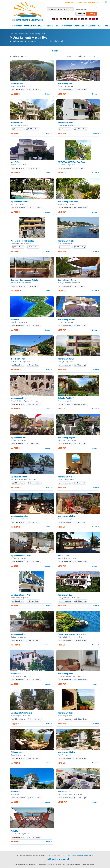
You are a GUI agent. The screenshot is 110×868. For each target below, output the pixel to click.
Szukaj (91, 14)
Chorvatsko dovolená (74, 864)
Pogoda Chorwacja (63, 26)
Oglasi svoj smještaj (58, 859)
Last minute (79, 26)
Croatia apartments (45, 864)
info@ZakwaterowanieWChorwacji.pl (79, 855)
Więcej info (103, 26)
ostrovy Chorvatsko (88, 864)
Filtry (55, 51)
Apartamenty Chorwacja (34, 26)
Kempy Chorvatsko (59, 864)
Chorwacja (17, 26)
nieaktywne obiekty (22, 864)
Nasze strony (34, 864)
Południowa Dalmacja (27, 34)
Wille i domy (91, 26)
